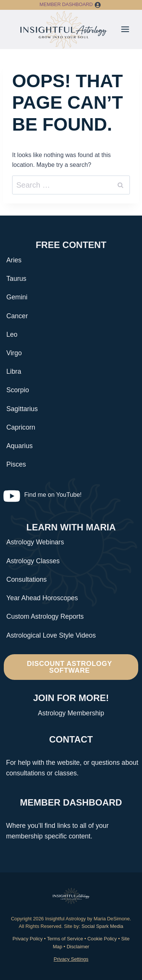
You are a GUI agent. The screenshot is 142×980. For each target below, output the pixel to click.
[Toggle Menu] (125, 29)
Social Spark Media (102, 926)
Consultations (27, 579)
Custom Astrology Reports (45, 616)
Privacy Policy (28, 939)
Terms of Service (65, 939)
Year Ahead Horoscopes (42, 598)
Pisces (16, 464)
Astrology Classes (33, 561)
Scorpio (18, 390)
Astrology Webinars (35, 542)
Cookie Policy (102, 939)
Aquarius (20, 446)
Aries (14, 260)
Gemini (17, 297)
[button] (98, 5)
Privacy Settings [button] (71, 959)
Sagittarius (22, 409)
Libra (14, 371)
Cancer (17, 316)
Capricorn (21, 427)
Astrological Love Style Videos (51, 635)
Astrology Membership (71, 713)
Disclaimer (78, 947)
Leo (12, 334)
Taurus (16, 279)
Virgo (14, 353)
